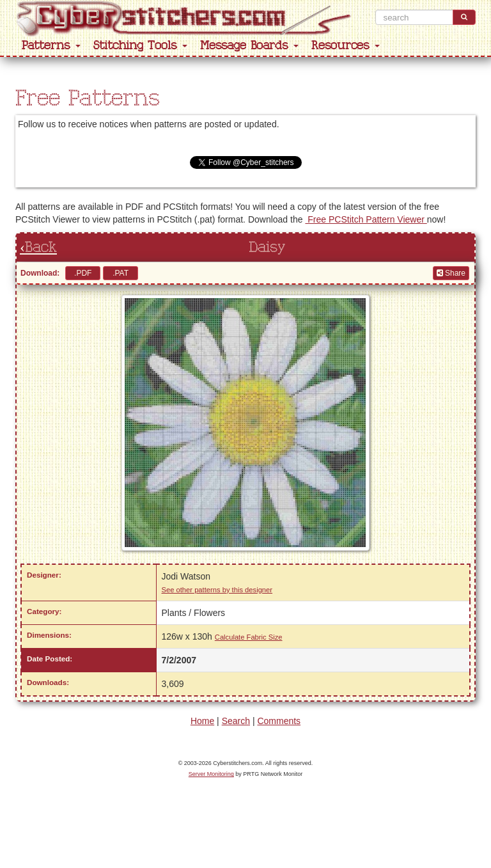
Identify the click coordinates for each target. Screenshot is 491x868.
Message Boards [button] (249, 46)
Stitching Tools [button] (140, 46)
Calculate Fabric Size (249, 637)
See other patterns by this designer (217, 590)
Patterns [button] (51, 46)
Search (236, 721)
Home (202, 721)
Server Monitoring (211, 774)
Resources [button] (346, 46)
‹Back (38, 248)
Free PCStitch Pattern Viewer (366, 219)
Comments (279, 721)
